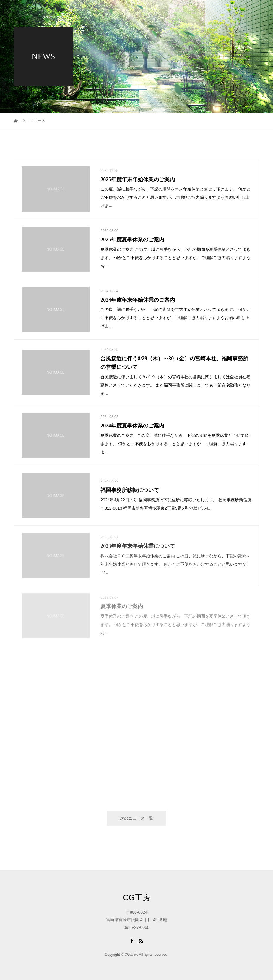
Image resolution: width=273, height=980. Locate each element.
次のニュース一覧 (136, 818)
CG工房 (137, 897)
